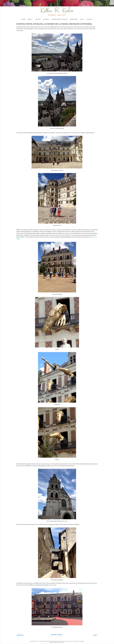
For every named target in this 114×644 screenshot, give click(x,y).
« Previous (20, 635)
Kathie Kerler (57, 11)
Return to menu (57, 635)
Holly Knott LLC (61, 642)
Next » (96, 635)
